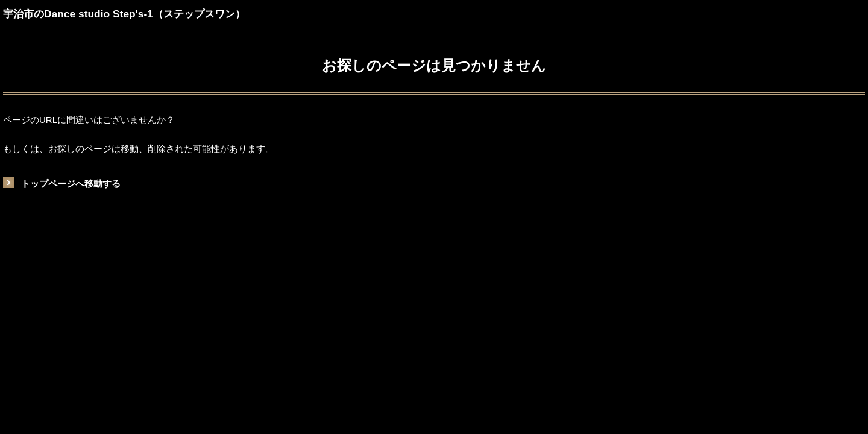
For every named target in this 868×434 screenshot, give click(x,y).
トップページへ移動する (71, 184)
